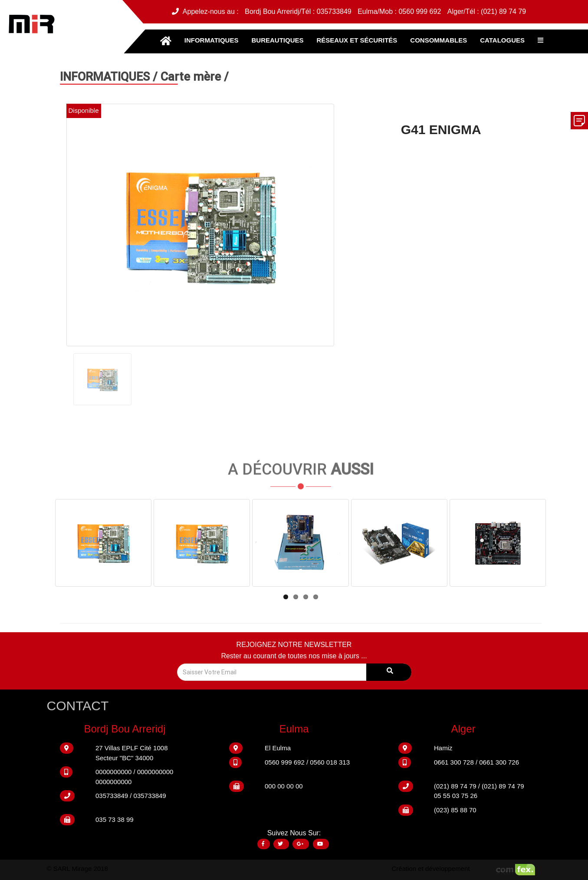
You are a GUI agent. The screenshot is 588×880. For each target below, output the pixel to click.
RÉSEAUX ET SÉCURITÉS (357, 40)
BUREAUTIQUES (277, 40)
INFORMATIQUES (212, 40)
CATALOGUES (502, 40)
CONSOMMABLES (439, 40)
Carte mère (192, 76)
